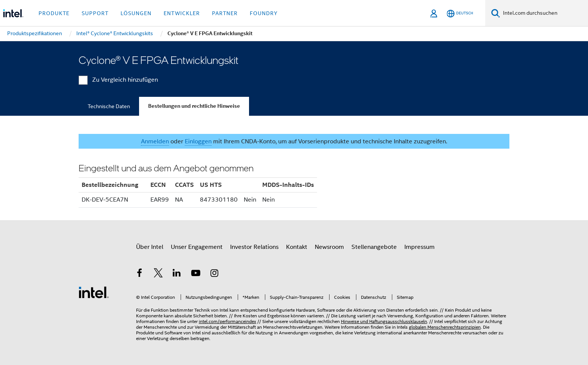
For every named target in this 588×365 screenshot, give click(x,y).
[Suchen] (496, 13)
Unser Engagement (197, 247)
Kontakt (297, 247)
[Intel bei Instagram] (214, 274)
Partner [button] (225, 13)
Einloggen (198, 141)
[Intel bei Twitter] (158, 274)
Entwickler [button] (182, 13)
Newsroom (329, 247)
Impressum (419, 247)
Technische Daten (109, 106)
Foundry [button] (264, 13)
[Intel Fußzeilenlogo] (94, 292)
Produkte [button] (54, 13)
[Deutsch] (460, 13)
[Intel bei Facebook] (139, 274)
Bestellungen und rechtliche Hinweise (194, 106)
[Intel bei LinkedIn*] (177, 274)
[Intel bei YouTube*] (196, 274)
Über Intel (150, 247)
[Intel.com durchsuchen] (544, 13)
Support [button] (95, 13)
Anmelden (155, 141)
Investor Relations (254, 247)
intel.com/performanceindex (227, 321)
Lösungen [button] (136, 13)
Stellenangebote (374, 247)
